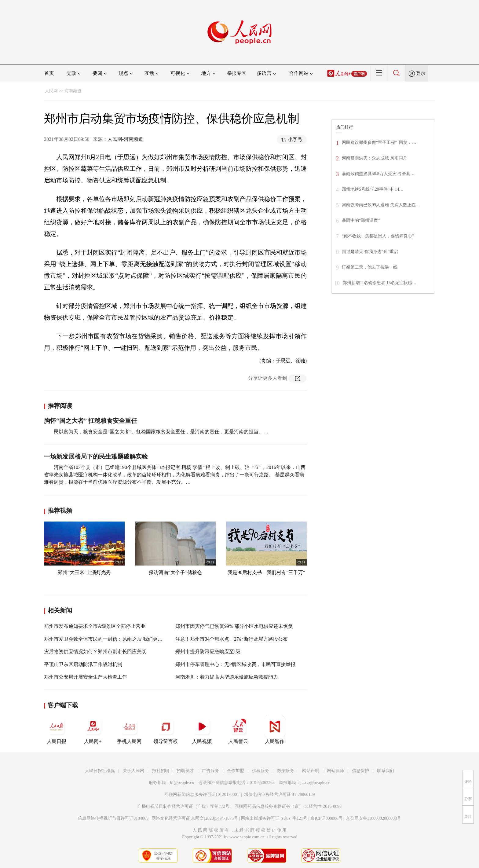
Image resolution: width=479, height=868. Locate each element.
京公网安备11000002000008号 (373, 818)
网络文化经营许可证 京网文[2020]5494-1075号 (195, 818)
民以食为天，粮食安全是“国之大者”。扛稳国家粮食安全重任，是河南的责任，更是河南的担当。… (161, 432)
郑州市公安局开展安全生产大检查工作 (86, 677)
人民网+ (93, 730)
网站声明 (311, 771)
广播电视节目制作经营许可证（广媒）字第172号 (183, 806)
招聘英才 (185, 771)
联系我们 (386, 771)
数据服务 (286, 771)
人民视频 (202, 730)
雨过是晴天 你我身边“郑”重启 (370, 252)
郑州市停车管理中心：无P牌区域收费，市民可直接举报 (235, 664)
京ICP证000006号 (327, 818)
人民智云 (238, 730)
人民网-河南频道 (125, 139)
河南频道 (73, 91)
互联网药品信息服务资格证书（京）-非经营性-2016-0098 (288, 806)
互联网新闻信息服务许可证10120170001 (202, 795)
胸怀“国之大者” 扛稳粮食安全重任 (91, 421)
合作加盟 (236, 771)
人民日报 (57, 730)
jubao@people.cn (315, 783)
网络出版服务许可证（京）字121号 (274, 818)
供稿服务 (261, 771)
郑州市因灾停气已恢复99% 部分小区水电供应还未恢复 (234, 626)
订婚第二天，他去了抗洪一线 (370, 267)
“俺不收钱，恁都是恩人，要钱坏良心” (378, 236)
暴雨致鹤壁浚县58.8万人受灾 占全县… (378, 174)
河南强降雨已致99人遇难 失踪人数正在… (381, 205)
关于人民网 (133, 771)
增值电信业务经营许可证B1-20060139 (279, 795)
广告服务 (210, 771)
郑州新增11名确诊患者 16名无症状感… (380, 283)
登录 (421, 73)
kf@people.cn (182, 783)
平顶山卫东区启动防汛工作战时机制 (83, 664)
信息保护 (360, 771)
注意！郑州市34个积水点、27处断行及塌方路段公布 (232, 639)
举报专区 (237, 73)
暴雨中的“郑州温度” (361, 220)
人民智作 (275, 730)
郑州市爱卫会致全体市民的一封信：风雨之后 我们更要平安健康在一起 (120, 639)
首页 (49, 73)
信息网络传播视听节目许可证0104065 (113, 818)
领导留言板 (166, 730)
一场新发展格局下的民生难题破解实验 (96, 456)
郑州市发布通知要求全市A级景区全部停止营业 (95, 626)
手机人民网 (129, 730)
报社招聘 (161, 771)
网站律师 (335, 771)
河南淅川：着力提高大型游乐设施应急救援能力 (227, 677)
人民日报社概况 (100, 771)
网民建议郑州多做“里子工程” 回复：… (379, 143)
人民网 (51, 91)
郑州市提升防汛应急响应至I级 (208, 652)
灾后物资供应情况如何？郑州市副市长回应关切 (95, 652)
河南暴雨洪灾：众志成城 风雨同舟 (375, 158)
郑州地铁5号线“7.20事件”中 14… (373, 189)
